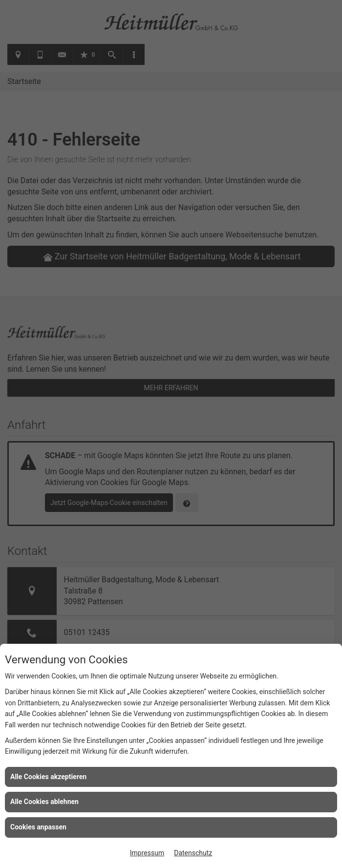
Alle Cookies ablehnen (44, 802)
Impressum (147, 853)
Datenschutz (193, 853)
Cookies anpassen (38, 827)
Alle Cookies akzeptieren (48, 777)
